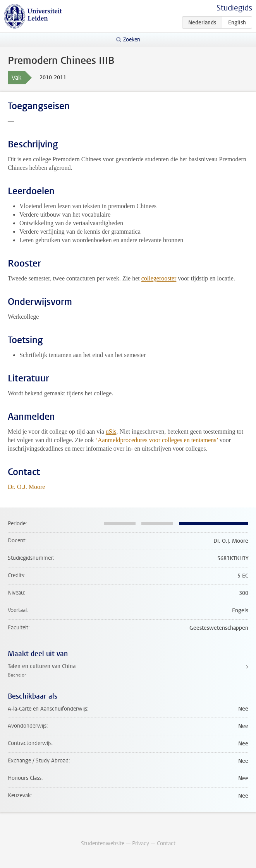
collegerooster (159, 278)
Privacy (141, 843)
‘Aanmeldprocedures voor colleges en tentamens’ (157, 440)
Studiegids (234, 8)
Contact (166, 843)
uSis (111, 431)
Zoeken (132, 40)
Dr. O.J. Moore (26, 487)
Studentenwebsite (103, 843)
